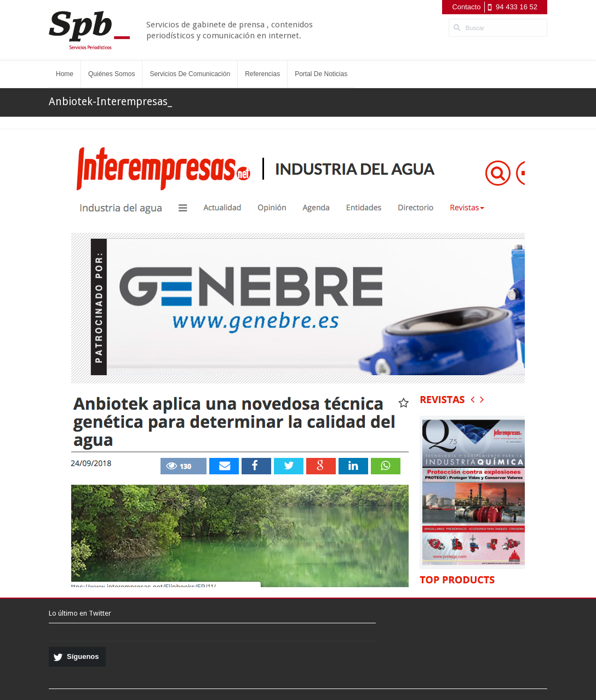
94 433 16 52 (517, 7)
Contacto (466, 7)
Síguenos (83, 656)
